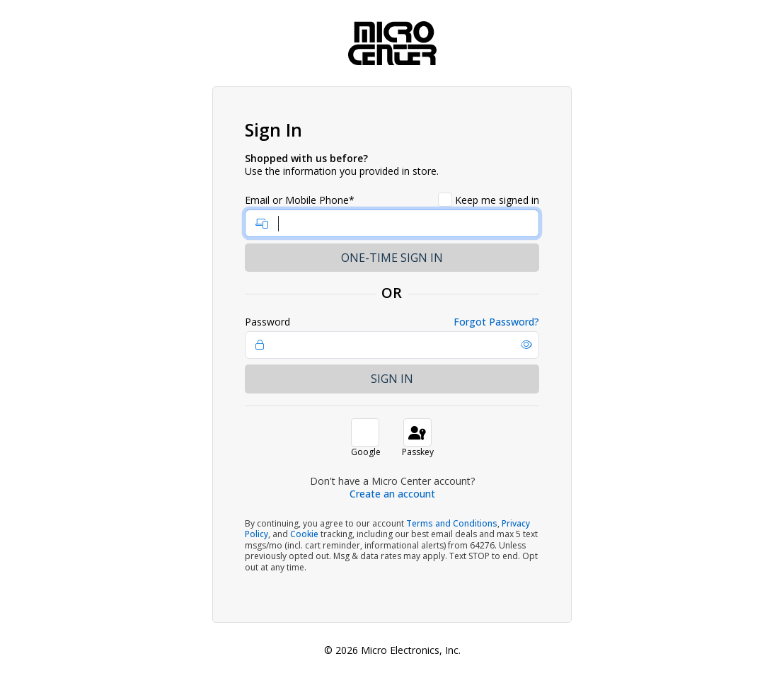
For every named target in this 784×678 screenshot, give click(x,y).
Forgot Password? (496, 322)
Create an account (392, 494)
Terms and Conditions (452, 523)
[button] (526, 345)
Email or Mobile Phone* (300, 200)
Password (267, 322)
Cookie (304, 534)
